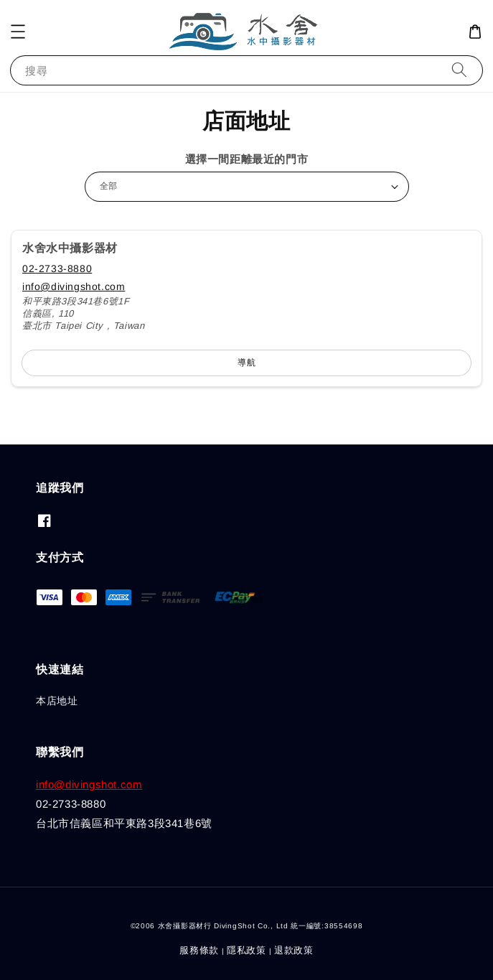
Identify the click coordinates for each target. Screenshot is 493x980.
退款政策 (294, 950)
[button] (18, 32)
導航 (247, 363)
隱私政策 (247, 950)
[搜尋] (459, 70)
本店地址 (57, 701)
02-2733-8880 (57, 269)
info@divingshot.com (74, 286)
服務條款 (199, 950)
